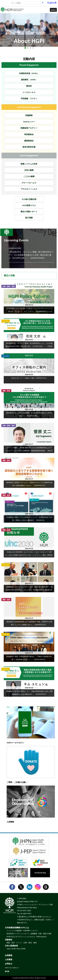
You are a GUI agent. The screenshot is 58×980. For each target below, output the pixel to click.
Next (56, 30)
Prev (2, 30)
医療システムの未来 (29, 164)
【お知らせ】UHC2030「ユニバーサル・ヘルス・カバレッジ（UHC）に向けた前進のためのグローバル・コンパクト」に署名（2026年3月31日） (29, 555)
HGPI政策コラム (29, 205)
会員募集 (9, 955)
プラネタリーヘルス (29, 189)
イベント (19, 943)
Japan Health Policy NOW (16, 949)
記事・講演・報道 (30, 943)
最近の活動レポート (29, 211)
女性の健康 (29, 170)
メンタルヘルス (29, 92)
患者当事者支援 (29, 147)
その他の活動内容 (29, 199)
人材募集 (9, 959)
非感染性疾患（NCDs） (29, 73)
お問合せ (9, 964)
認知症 (29, 86)
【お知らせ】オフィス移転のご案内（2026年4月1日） (29, 378)
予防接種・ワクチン (29, 98)
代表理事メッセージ (30, 931)
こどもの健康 (29, 176)
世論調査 (29, 115)
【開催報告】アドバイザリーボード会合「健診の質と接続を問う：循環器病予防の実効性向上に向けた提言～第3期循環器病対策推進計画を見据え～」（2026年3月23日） (29, 590)
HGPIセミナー (29, 122)
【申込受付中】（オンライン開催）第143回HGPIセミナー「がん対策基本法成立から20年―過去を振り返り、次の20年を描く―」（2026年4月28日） (29, 346)
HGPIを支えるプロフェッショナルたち (21, 937)
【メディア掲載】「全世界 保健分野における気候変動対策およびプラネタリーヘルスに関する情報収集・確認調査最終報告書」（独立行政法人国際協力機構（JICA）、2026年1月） (29, 451)
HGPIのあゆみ (41, 937)
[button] (53, 10)
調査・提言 (11, 943)
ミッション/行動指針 (14, 931)
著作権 (7, 971)
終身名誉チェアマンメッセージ (18, 934)
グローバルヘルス (29, 183)
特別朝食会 (29, 134)
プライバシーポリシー (12, 968)
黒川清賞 (29, 218)
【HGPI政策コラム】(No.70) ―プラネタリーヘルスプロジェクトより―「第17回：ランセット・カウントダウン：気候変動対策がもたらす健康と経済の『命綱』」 (29, 311)
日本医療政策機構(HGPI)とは (17, 928)
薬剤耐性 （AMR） (29, 80)
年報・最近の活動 (45, 934)
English (52, 3)
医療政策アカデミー (29, 128)
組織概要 (34, 934)
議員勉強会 (29, 141)
